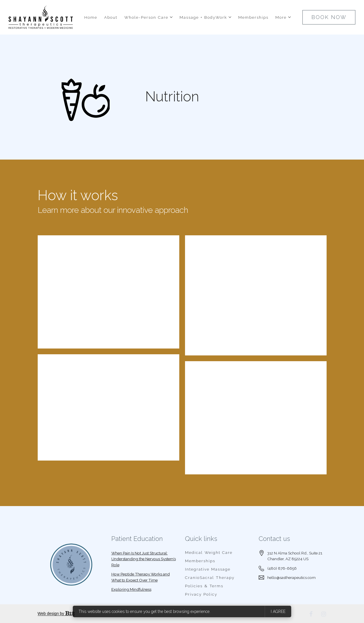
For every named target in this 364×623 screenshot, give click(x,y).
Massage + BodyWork (203, 17)
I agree (278, 611)
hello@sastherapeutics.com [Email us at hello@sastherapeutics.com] (291, 577)
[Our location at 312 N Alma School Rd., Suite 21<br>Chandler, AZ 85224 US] (295, 556)
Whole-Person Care (146, 17)
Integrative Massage (208, 569)
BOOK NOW (329, 17)
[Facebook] (311, 614)
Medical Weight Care (209, 552)
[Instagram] (324, 614)
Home (91, 17)
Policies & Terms (204, 586)
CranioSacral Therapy (210, 577)
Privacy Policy (201, 594)
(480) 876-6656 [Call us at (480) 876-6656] (282, 568)
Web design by (56, 613)
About (111, 17)
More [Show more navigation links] (281, 17)
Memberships (253, 17)
